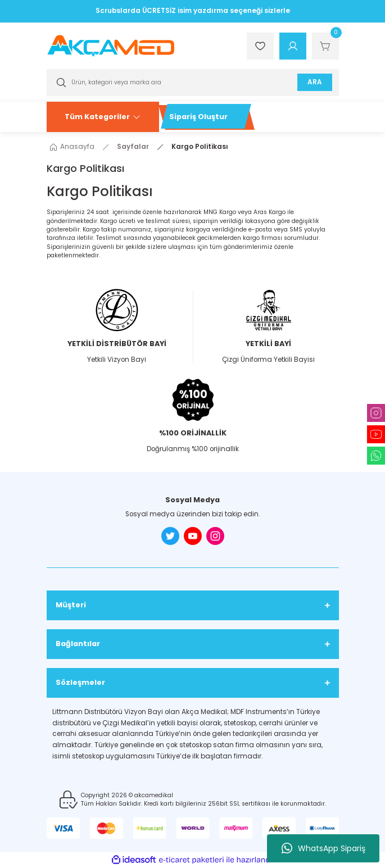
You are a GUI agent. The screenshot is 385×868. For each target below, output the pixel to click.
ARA (314, 82)
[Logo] (111, 46)
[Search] (193, 83)
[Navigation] (103, 117)
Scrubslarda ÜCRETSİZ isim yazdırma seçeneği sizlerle (193, 11)
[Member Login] (293, 46)
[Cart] (325, 46)
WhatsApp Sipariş (323, 848)
